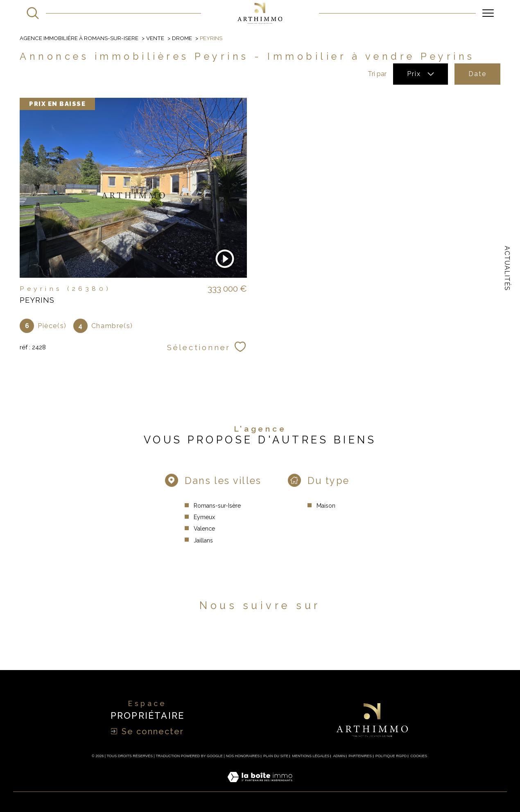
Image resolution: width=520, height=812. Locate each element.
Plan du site (276, 756)
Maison (326, 514)
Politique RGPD (391, 756)
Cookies (419, 756)
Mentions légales (311, 756)
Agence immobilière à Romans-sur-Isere (79, 38)
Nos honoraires (243, 756)
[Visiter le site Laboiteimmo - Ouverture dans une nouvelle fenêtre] (260, 786)
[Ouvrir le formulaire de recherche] (33, 13)
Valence (204, 538)
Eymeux (204, 526)
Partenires (360, 756)
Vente (155, 38)
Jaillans (203, 549)
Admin (339, 756)
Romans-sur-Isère (217, 514)
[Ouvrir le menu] (488, 13)
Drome (182, 38)
